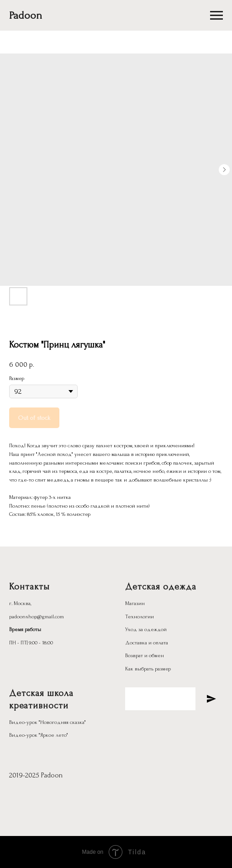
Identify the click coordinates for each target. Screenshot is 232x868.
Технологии (140, 617)
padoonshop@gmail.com (37, 617)
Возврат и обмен (145, 656)
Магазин (135, 603)
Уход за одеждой (146, 630)
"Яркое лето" (53, 735)
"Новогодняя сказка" (62, 722)
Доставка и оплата (147, 643)
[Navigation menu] (216, 16)
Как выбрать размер (148, 669)
